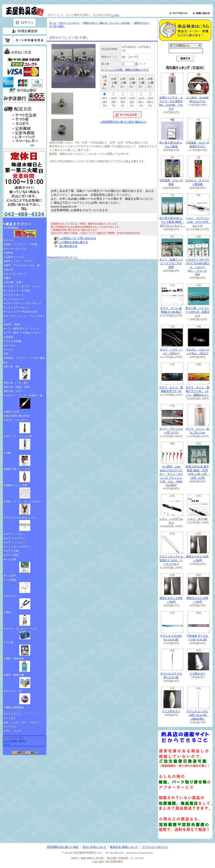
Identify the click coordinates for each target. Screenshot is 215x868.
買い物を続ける (68, 246)
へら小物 (25, 566)
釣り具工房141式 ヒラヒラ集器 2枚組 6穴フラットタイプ (172, 222)
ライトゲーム (13, 714)
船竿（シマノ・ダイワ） (20, 261)
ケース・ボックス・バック (25, 634)
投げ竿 (9, 270)
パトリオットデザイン (19, 547)
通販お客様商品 (15, 707)
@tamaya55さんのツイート (63, 257)
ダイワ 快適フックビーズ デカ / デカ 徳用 (171, 263)
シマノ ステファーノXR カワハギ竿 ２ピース (198, 222)
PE (7, 354)
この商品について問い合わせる (77, 238)
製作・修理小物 (25, 681)
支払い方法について (94, 847)
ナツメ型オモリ (171, 711)
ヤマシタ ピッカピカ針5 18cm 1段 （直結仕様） (198, 715)
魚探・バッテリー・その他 (21, 244)
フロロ (9, 350)
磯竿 (8, 278)
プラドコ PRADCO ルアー (25, 524)
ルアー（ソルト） (16, 543)
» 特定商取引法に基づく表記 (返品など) (123, 122)
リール (9, 240)
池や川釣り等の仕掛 (17, 416)
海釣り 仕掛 (12, 412)
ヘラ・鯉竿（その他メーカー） (24, 333)
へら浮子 (11, 576)
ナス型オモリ (197, 674)
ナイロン (11, 345)
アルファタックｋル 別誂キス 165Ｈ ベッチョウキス (172, 560)
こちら (115, 15)
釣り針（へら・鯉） (17, 383)
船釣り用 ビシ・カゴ (25, 475)
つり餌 (25, 649)
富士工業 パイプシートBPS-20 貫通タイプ (197, 312)
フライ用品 (12, 555)
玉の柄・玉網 (13, 282)
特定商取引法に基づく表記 (63, 847)
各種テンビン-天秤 (25, 492)
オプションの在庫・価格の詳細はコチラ (125, 70)
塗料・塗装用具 (25, 665)
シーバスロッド (15, 299)
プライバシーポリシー (155, 847)
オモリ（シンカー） (25, 426)
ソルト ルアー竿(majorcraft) (21, 312)
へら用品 (25, 586)
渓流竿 (9, 337)
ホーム (53, 23)
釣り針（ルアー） (16, 391)
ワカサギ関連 (13, 341)
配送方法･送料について (124, 847)
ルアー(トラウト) (16, 538)
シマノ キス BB (197, 519)
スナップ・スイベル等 (25, 443)
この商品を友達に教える (73, 242)
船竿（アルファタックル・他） (24, 265)
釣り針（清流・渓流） (19, 387)
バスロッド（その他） (19, 291)
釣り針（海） (25, 373)
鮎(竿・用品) (13, 324)
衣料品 (9, 253)
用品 (25, 619)
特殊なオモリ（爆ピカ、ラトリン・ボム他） (107, 23)
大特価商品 (25, 232)
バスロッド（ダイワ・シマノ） (24, 286)
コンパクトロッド (16, 274)
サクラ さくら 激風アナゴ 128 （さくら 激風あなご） (197, 391)
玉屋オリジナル (15, 257)
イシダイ (11, 718)
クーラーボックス (16, 249)
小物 (25, 459)
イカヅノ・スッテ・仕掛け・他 (25, 402)
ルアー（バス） (15, 534)
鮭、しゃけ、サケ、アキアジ (23, 722)
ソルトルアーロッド (17, 307)
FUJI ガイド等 (25, 697)
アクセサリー (25, 602)
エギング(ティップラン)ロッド (23, 303)
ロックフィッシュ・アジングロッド (24, 318)
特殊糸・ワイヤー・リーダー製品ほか (24, 360)
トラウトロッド (15, 295)
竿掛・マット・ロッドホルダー (25, 508)
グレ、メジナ (13, 731)
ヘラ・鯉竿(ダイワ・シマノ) (22, 329)
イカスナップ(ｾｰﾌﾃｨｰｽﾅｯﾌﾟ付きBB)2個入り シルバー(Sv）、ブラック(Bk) (197, 267)
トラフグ (11, 727)
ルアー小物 (12, 551)
